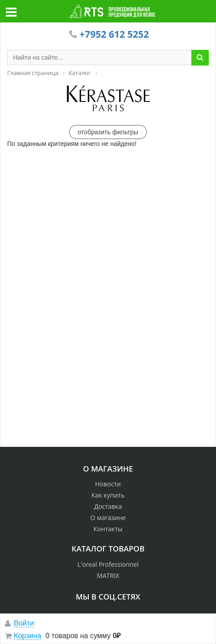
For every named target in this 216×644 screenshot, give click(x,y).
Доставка (108, 506)
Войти (24, 623)
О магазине (108, 518)
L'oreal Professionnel (108, 564)
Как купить (108, 495)
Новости (108, 484)
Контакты (108, 529)
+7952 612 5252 (114, 34)
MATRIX (108, 576)
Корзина (28, 636)
